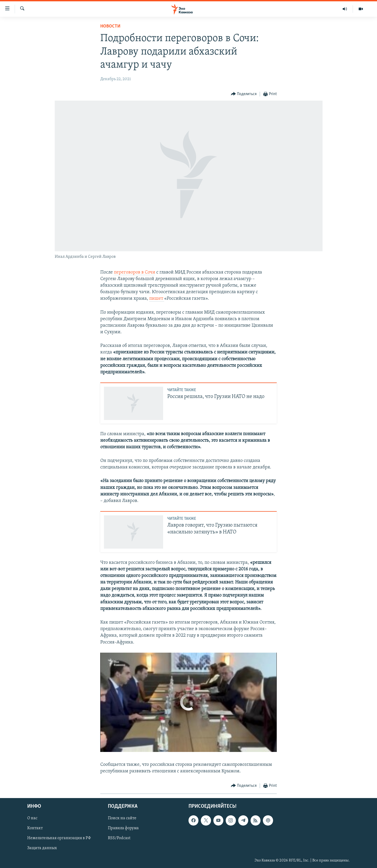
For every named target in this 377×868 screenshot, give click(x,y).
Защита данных (42, 848)
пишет (157, 299)
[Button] (244, 94)
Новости (110, 26)
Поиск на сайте (122, 818)
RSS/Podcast (119, 838)
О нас (32, 818)
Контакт (35, 828)
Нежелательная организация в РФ (59, 838)
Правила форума (123, 828)
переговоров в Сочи (135, 272)
